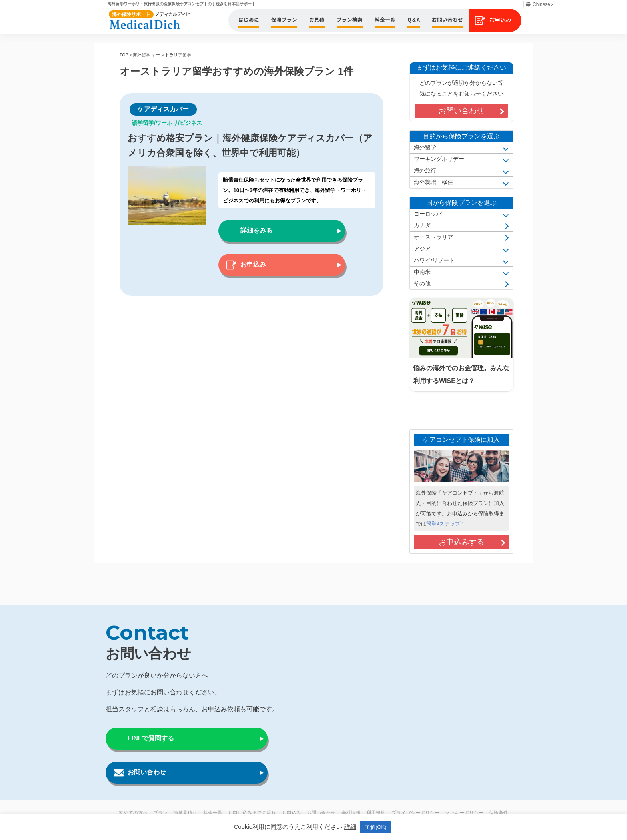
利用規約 (376, 813)
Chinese (538, 4)
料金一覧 (213, 813)
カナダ (422, 226)
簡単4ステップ (443, 524)
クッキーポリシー (464, 813)
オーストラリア (433, 237)
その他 (422, 284)
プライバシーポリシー (415, 813)
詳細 (350, 827)
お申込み (253, 264)
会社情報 (351, 813)
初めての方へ (133, 813)
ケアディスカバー (163, 109)
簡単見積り (185, 813)
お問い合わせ (461, 111)
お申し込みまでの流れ (252, 813)
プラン (160, 813)
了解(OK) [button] (376, 827)
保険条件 (499, 813)
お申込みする (461, 542)
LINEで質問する (151, 738)
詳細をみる (256, 230)
